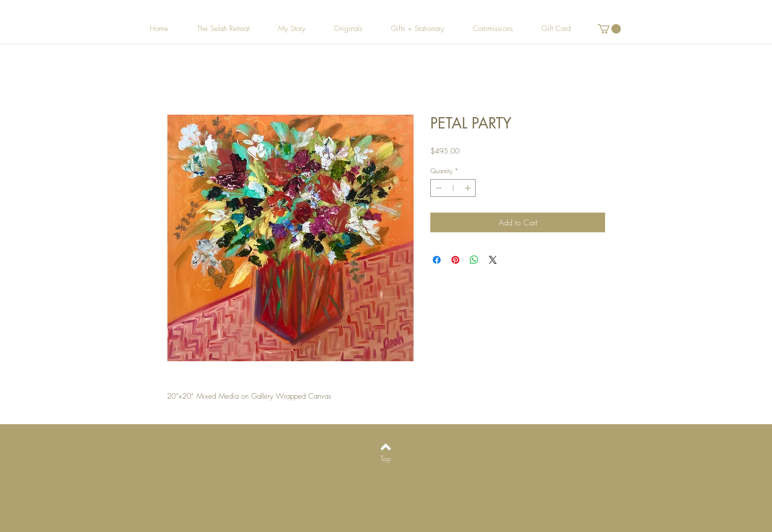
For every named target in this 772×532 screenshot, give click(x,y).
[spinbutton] (453, 188)
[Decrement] (438, 188)
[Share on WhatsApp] (474, 260)
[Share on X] (493, 260)
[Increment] (469, 188)
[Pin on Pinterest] (455, 260)
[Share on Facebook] (437, 260)
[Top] (386, 459)
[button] (609, 29)
